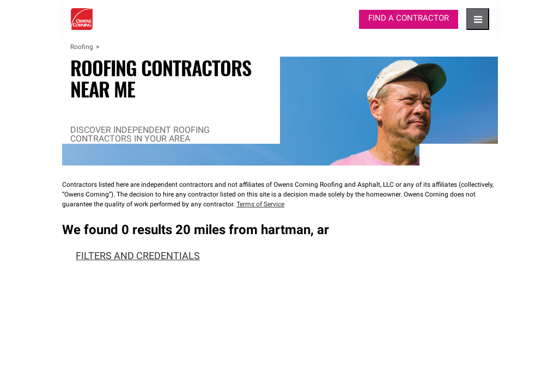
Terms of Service (260, 205)
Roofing (82, 47)
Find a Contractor (409, 19)
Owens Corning (82, 19)
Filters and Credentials (131, 257)
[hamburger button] (478, 19)
